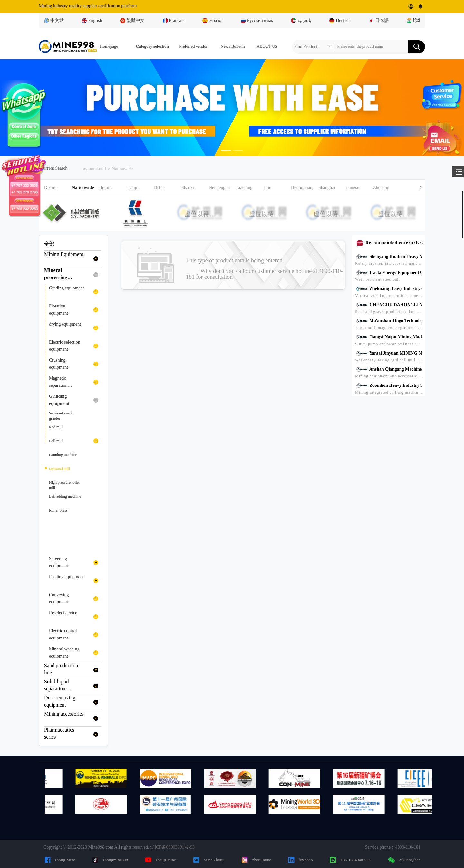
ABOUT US (267, 46)
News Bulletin (233, 46)
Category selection (152, 46)
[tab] (232, 187)
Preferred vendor (193, 46)
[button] (249, 187)
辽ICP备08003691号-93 (172, 847)
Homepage (109, 46)
